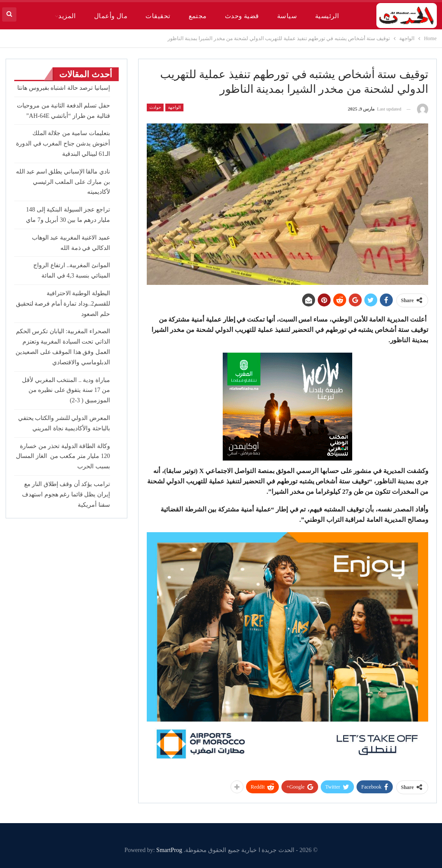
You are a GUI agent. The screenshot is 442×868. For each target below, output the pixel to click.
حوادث (155, 107)
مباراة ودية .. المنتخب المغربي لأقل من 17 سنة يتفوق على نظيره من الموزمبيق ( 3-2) (66, 390)
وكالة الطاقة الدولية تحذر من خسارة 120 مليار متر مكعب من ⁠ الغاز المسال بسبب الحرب (63, 456)
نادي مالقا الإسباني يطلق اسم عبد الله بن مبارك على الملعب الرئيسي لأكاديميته (63, 182)
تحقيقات (158, 16)
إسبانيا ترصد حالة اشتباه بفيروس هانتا (64, 88)
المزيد (67, 16)
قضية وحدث (242, 16)
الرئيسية (327, 16)
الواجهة (174, 107)
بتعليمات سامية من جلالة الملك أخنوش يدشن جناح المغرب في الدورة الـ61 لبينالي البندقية (63, 144)
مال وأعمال (111, 16)
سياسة (287, 16)
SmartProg (169, 850)
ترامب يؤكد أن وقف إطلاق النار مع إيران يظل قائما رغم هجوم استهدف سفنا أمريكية (66, 494)
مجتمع (198, 16)
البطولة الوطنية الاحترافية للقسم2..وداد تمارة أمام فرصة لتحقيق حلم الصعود (63, 304)
